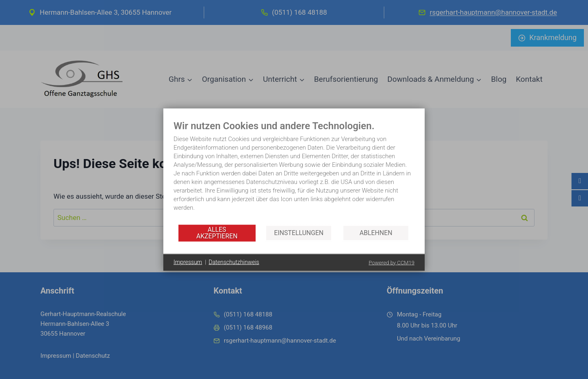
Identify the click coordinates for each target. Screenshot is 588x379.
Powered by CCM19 (392, 262)
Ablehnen (376, 233)
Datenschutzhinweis (234, 262)
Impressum (188, 262)
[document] (294, 172)
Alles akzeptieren (217, 233)
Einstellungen (299, 233)
